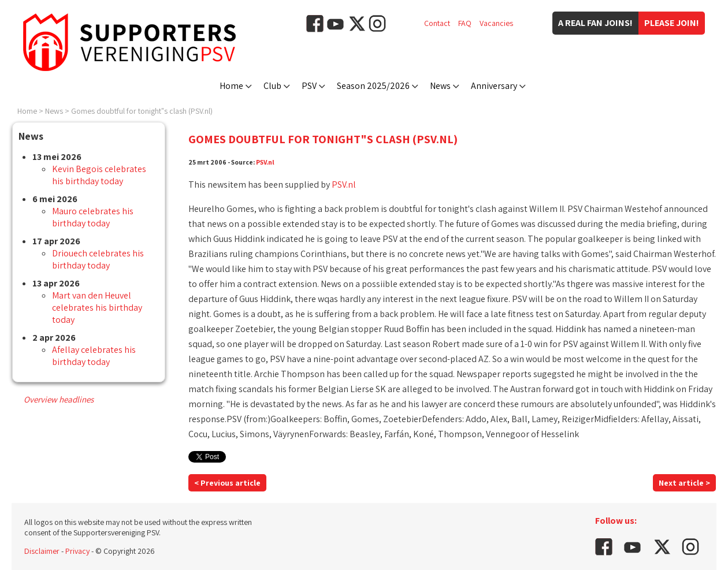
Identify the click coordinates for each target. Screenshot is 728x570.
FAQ (465, 23)
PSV (309, 86)
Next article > (684, 483)
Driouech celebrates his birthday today (98, 259)
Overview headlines (59, 399)
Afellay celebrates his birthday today (94, 356)
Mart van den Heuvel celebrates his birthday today (97, 308)
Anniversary (494, 86)
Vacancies (496, 23)
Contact (437, 23)
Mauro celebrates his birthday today (93, 217)
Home (231, 86)
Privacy (77, 551)
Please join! (672, 23)
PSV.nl (265, 162)
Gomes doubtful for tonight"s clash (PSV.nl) (142, 111)
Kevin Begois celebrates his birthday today (99, 175)
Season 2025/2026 (373, 86)
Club (272, 86)
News (440, 86)
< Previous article (227, 483)
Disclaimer (42, 551)
